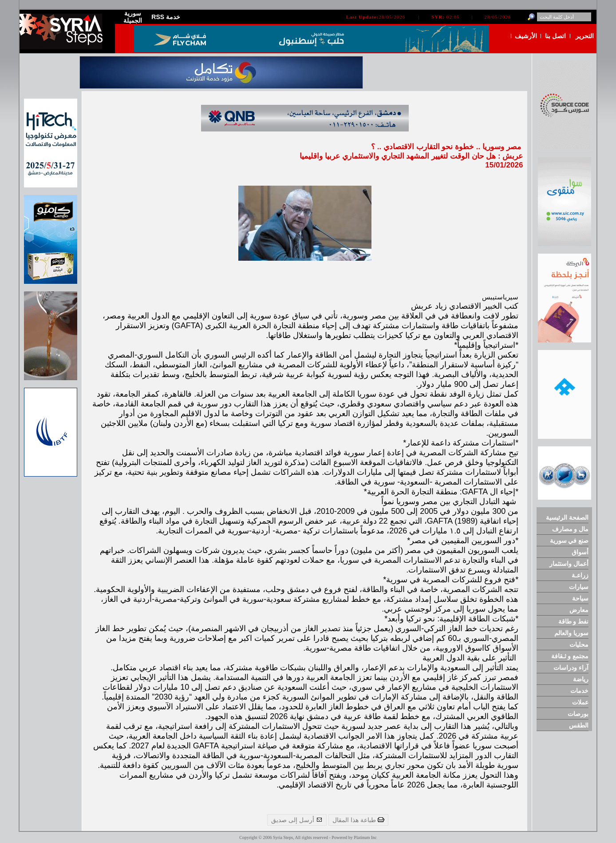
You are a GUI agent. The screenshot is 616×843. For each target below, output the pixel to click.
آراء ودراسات (571, 668)
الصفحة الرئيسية (567, 517)
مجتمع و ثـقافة (570, 656)
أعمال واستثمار (569, 564)
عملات (580, 702)
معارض (579, 610)
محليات (579, 644)
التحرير (585, 36)
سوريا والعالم (571, 633)
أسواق (580, 552)
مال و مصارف (571, 529)
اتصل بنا (555, 36)
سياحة (580, 598)
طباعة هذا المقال (358, 820)
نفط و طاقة (574, 621)
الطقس (579, 725)
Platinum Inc (365, 837)
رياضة (581, 679)
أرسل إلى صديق (297, 820)
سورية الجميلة (133, 17)
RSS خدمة (166, 17)
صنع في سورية (569, 541)
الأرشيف (526, 36)
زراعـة (580, 575)
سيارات (579, 587)
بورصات (578, 714)
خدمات (579, 691)
